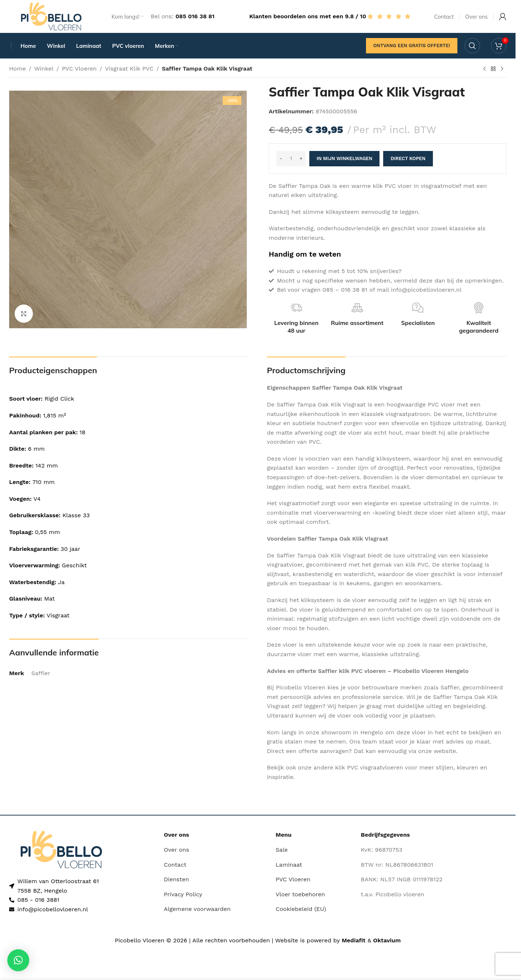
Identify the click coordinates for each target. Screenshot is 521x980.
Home (18, 69)
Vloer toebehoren (300, 894)
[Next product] (502, 69)
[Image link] (61, 849)
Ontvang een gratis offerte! (412, 46)
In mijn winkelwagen (344, 158)
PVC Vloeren (79, 69)
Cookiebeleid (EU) (301, 909)
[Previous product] (484, 69)
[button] (18, 960)
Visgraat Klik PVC (129, 69)
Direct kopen (408, 158)
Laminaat (289, 865)
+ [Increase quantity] (301, 158)
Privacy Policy (183, 894)
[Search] (472, 46)
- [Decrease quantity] (281, 158)
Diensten (176, 879)
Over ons (176, 850)
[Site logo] (51, 16)
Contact (175, 865)
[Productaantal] (291, 159)
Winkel (44, 69)
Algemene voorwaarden (197, 909)
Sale (282, 850)
